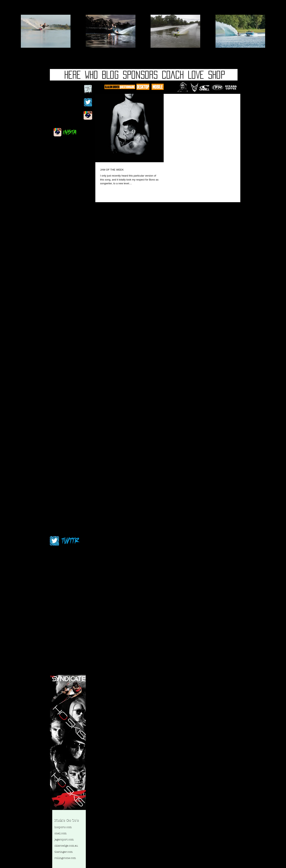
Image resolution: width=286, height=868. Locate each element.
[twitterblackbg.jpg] (88, 102)
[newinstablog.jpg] (88, 115)
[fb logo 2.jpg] (88, 89)
